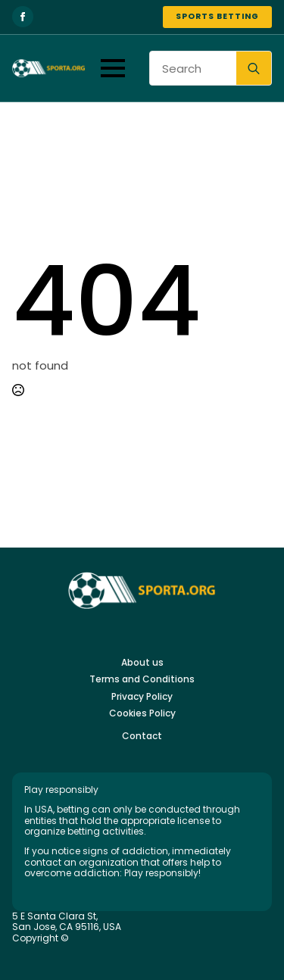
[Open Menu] (113, 68)
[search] (254, 69)
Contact (142, 736)
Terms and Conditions (142, 679)
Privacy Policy (142, 697)
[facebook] (23, 17)
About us (142, 663)
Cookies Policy (142, 713)
